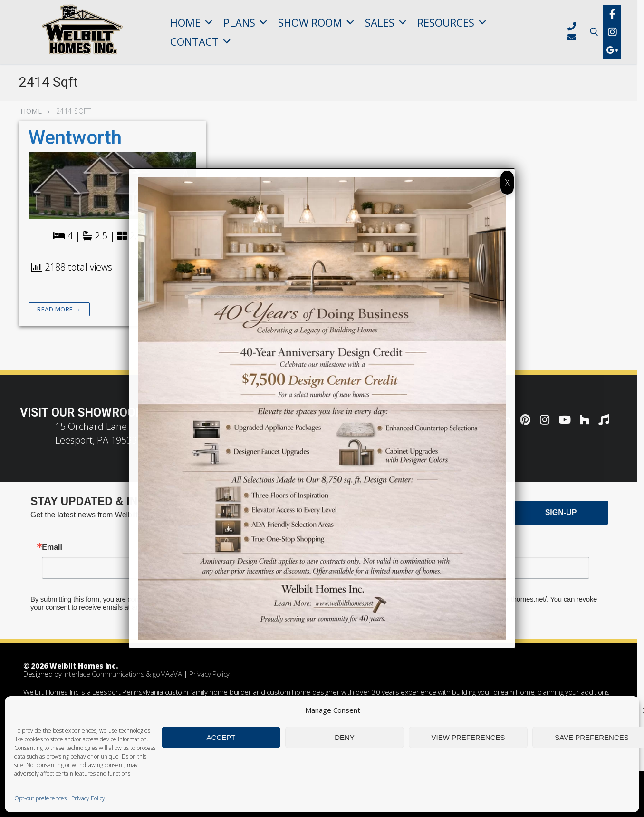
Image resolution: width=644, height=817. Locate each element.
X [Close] (507, 182)
